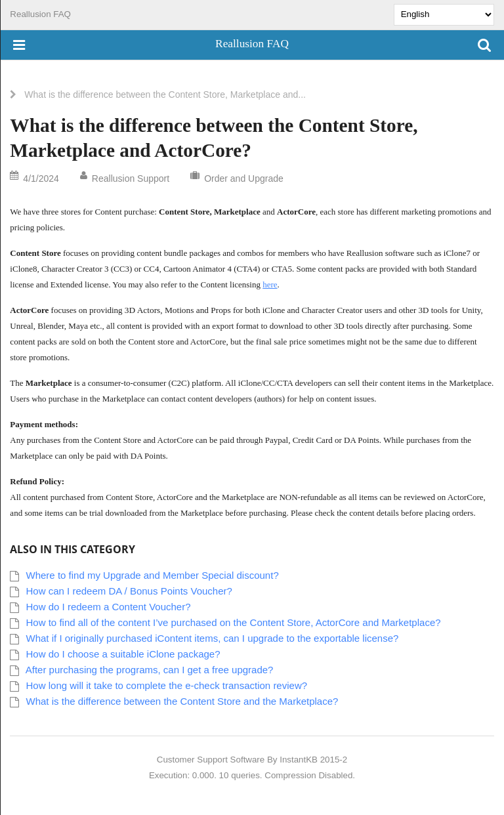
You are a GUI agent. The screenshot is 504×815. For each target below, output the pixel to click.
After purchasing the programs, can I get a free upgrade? (150, 670)
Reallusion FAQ (40, 14)
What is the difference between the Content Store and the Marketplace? (182, 701)
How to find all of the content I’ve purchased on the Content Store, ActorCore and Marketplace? (234, 622)
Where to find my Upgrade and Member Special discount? (153, 575)
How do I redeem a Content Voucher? (109, 607)
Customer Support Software (211, 760)
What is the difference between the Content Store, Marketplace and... (165, 94)
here (270, 284)
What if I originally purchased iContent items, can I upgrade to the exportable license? (213, 638)
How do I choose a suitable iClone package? (123, 654)
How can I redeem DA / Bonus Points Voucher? (129, 591)
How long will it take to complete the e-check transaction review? (167, 685)
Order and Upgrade (244, 178)
